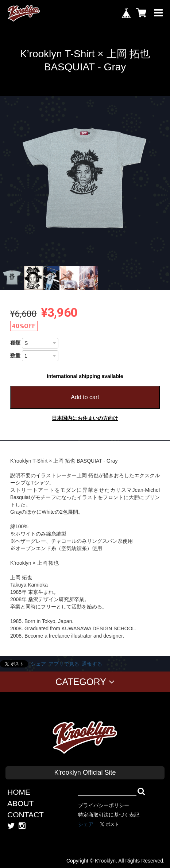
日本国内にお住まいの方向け (85, 418)
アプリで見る (64, 664)
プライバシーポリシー (104, 805)
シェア (38, 664)
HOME (19, 792)
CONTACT (26, 815)
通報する (92, 664)
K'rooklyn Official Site (85, 772)
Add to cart (85, 397)
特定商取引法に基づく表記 (109, 815)
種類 (15, 343)
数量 (15, 355)
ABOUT (20, 803)
